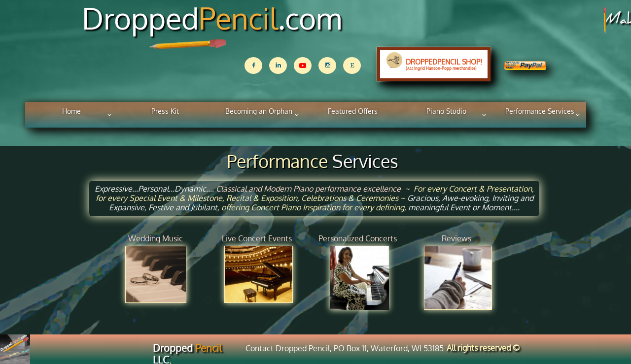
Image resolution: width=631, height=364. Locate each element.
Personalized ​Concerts (358, 238)
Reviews (456, 238)
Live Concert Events (257, 238)
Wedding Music (156, 238)
